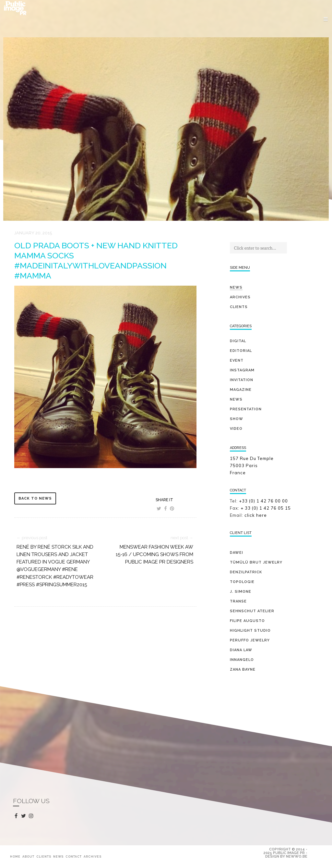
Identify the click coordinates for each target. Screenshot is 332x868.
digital (238, 341)
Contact (74, 857)
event (237, 360)
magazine (241, 390)
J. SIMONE (241, 592)
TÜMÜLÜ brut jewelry (256, 562)
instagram (32, 816)
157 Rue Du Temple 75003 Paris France (252, 465)
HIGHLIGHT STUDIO (250, 631)
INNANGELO (242, 660)
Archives (240, 297)
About (28, 857)
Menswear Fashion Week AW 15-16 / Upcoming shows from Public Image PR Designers (154, 555)
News (236, 287)
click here (256, 515)
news (236, 399)
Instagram (242, 370)
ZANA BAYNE (243, 670)
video (236, 429)
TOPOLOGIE (242, 582)
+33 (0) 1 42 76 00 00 (263, 501)
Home (15, 857)
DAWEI (237, 553)
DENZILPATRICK (246, 572)
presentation (246, 409)
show (237, 419)
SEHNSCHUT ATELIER (252, 611)
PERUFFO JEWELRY (250, 640)
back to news (35, 498)
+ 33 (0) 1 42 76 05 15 (266, 508)
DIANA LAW (241, 650)
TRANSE (238, 601)
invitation (242, 380)
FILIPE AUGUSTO (247, 621)
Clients (239, 307)
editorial (241, 351)
